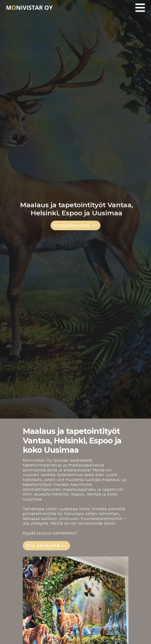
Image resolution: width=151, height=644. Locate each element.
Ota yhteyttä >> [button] (46, 546)
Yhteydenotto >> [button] (75, 225)
